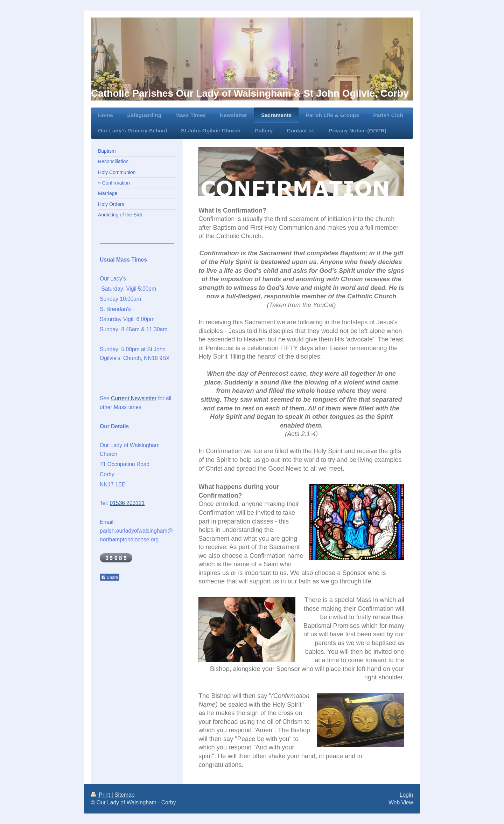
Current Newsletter (134, 398)
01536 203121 (127, 503)
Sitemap (124, 795)
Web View (401, 802)
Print (101, 795)
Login (406, 795)
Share (110, 577)
